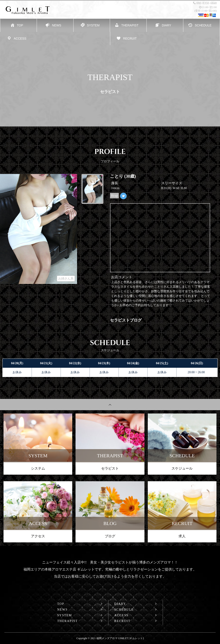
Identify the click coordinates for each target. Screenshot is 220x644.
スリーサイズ (172, 183)
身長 (115, 183)
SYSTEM (65, 615)
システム (38, 468)
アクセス (38, 536)
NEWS (63, 610)
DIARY (120, 604)
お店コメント (122, 277)
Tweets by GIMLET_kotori (128, 206)
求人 (182, 536)
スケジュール (182, 468)
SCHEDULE (124, 610)
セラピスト (110, 468)
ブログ (110, 536)
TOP (61, 604)
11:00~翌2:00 (208, 7)
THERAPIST (68, 621)
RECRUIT (122, 621)
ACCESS (121, 615)
